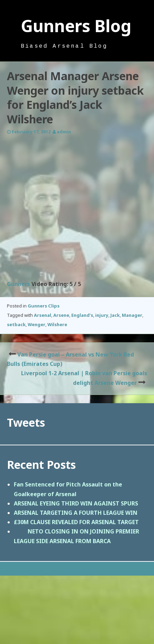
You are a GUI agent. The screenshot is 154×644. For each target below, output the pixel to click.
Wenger (37, 324)
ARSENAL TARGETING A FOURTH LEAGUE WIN (76, 513)
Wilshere (57, 324)
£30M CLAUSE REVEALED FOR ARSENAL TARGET (76, 522)
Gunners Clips (44, 306)
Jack (115, 315)
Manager (132, 315)
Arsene (61, 315)
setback (16, 324)
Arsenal (43, 315)
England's (82, 315)
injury (102, 315)
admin (64, 132)
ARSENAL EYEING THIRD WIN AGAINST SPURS (76, 503)
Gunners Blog (76, 26)
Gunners (19, 284)
